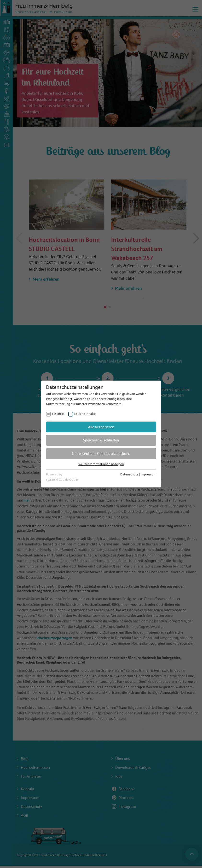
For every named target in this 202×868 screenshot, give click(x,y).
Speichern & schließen (101, 440)
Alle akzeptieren (101, 427)
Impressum (148, 474)
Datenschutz (129, 474)
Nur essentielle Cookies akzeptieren (101, 454)
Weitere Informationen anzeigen (101, 464)
